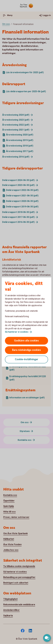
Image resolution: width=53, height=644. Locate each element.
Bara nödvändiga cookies (26, 350)
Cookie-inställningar (27, 359)
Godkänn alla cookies (26, 341)
